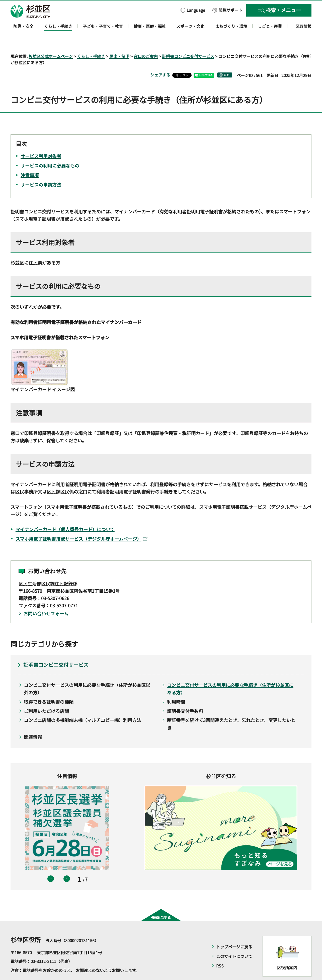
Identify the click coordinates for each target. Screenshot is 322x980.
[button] (193, 10)
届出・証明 (119, 42)
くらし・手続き (91, 42)
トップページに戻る (234, 932)
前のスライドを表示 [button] (51, 864)
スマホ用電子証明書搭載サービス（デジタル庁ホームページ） (82, 524)
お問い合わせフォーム (46, 599)
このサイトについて (234, 942)
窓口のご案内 (146, 42)
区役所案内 (287, 953)
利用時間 (176, 687)
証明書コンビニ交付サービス (188, 42)
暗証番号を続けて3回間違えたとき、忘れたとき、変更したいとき (231, 710)
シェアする (160, 60)
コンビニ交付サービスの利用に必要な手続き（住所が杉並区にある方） (230, 674)
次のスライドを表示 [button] (67, 864)
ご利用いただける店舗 (46, 696)
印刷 (226, 61)
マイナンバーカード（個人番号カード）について (65, 515)
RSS (220, 951)
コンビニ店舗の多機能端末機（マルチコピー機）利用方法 (83, 706)
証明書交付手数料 (185, 696)
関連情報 (33, 722)
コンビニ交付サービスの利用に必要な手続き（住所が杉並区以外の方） (87, 674)
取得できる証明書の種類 (49, 687)
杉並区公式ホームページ (51, 42)
